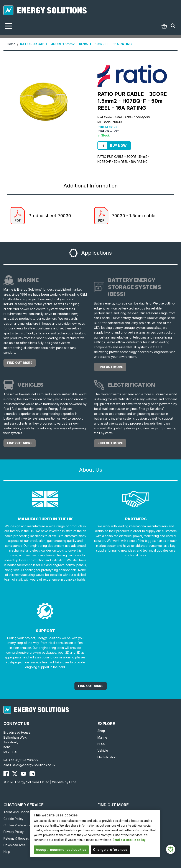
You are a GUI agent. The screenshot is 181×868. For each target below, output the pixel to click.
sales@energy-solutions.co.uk (34, 765)
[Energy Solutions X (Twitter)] (15, 774)
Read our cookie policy (129, 840)
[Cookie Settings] (171, 849)
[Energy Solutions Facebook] (6, 774)
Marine (102, 737)
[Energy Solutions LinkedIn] (32, 774)
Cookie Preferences (18, 825)
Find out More (91, 686)
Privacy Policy (14, 832)
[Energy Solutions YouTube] (23, 774)
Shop (101, 731)
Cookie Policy (13, 819)
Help (7, 852)
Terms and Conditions (19, 812)
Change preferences (110, 850)
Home (11, 44)
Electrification (107, 757)
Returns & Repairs (16, 838)
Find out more (20, 363)
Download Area (15, 845)
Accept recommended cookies (61, 850)
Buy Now (118, 146)
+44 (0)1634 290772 (23, 760)
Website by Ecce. (65, 782)
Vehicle (103, 750)
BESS (101, 744)
